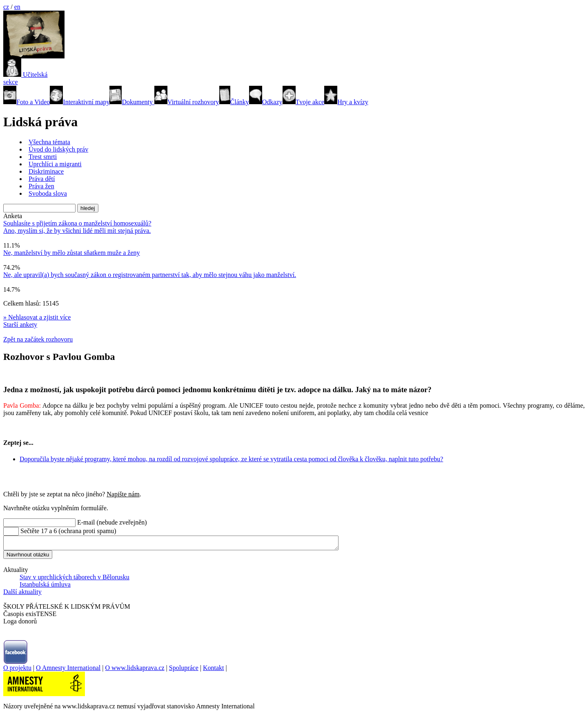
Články (234, 102)
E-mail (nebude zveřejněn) (112, 522)
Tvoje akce (304, 102)
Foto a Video (27, 102)
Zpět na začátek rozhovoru (38, 339)
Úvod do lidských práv (58, 149)
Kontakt (214, 670)
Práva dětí (42, 179)
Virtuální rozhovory (187, 102)
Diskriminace (46, 171)
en (17, 7)
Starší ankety (20, 325)
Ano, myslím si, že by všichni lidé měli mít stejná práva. (77, 231)
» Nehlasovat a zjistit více (37, 317)
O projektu (17, 670)
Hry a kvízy (346, 102)
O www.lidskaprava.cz (135, 670)
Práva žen (41, 186)
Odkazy (266, 102)
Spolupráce (184, 670)
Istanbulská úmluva (45, 587)
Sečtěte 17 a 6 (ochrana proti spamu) (68, 531)
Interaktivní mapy (80, 102)
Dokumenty (132, 102)
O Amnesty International (68, 670)
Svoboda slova (48, 193)
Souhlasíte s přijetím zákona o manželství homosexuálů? (77, 223)
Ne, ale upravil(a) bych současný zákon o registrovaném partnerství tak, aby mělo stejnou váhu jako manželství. (150, 275)
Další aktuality (22, 594)
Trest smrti (43, 157)
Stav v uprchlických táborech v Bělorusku (75, 579)
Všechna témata (49, 142)
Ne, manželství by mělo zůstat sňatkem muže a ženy (72, 253)
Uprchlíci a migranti (55, 164)
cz (6, 7)
